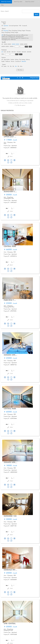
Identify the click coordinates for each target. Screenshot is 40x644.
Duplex (3, 61)
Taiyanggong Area (6, 40)
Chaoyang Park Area (11, 35)
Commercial (18, 61)
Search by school (30, 2)
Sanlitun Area (5, 37)
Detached (24, 61)
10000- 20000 (7, 44)
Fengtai (23, 31)
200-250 (24, 52)
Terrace (13, 61)
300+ (3, 54)
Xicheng (19, 31)
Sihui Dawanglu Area (16, 38)
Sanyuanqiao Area (6, 38)
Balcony (28, 60)
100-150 (13, 52)
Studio (5, 66)
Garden (12, 60)
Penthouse (8, 61)
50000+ (12, 47)
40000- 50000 (5, 47)
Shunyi (10, 31)
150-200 (19, 52)
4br (16, 66)
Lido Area (18, 35)
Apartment (6, 26)
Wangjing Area (12, 37)
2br (11, 66)
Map (2, 5)
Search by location (6, 2)
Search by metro (18, 2)
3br (13, 66)
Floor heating (22, 60)
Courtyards (24, 26)
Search (7, 11)
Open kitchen (7, 60)
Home (2, 11)
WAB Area (13, 40)
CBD (4, 35)
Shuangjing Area (20, 37)
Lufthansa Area (24, 35)
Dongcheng (15, 31)
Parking (17, 60)
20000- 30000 (15, 44)
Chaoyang (6, 31)
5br (18, 66)
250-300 (29, 52)
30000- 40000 (24, 44)
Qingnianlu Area (25, 38)
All (2, 26)
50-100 (9, 52)
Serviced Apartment (14, 26)
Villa (20, 26)
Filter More (20, 70)
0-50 (5, 52)
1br (8, 66)
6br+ (21, 66)
